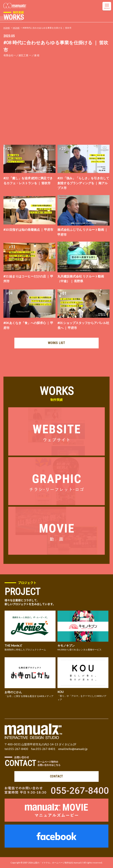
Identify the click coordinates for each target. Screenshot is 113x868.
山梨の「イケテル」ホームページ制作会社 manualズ (58, 863)
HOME (7, 28)
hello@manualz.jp (77, 749)
